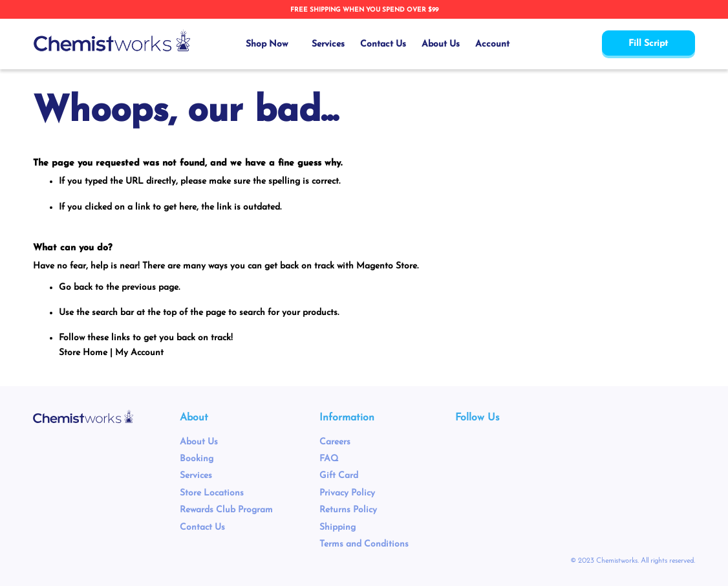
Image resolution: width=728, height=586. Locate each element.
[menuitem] (271, 44)
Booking (197, 459)
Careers (335, 442)
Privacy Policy (347, 493)
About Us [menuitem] (441, 44)
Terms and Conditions (364, 544)
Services (196, 476)
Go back (76, 288)
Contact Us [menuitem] (383, 44)
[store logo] (112, 41)
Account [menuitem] (492, 44)
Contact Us (202, 527)
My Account (139, 353)
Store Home (83, 353)
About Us (199, 442)
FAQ (329, 459)
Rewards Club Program (226, 510)
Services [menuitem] (328, 44)
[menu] (378, 44)
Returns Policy (348, 510)
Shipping (337, 527)
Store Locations (212, 493)
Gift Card (339, 476)
